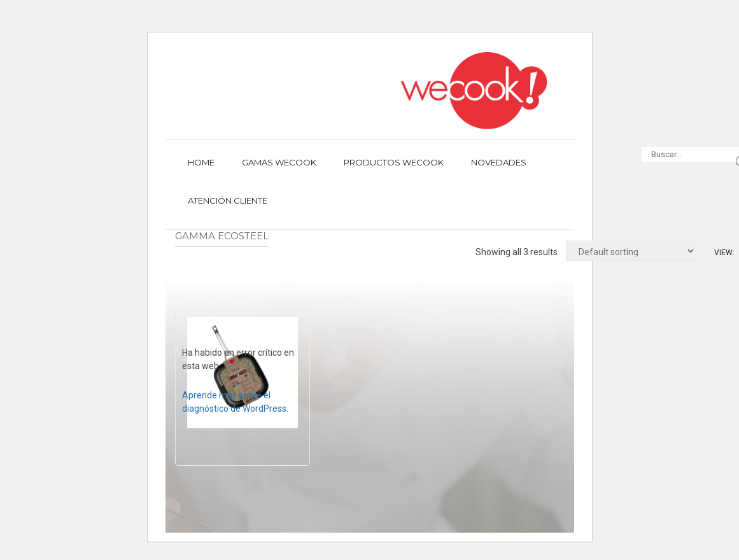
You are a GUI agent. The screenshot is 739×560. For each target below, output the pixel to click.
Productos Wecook (394, 162)
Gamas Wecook (279, 162)
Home (201, 162)
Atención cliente (228, 200)
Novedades (499, 162)
